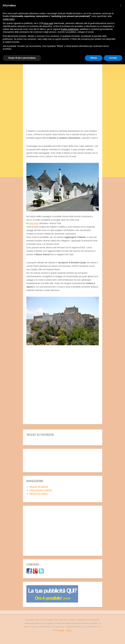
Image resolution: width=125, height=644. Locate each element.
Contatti (61, 630)
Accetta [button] (113, 58)
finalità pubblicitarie (70, 29)
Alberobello (34, 223)
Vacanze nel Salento (39, 487)
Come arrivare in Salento (41, 490)
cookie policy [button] (9, 19)
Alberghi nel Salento (39, 494)
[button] (121, 6)
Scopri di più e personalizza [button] (22, 58)
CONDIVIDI (33, 565)
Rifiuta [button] (94, 58)
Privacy (69, 630)
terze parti (49, 23)
